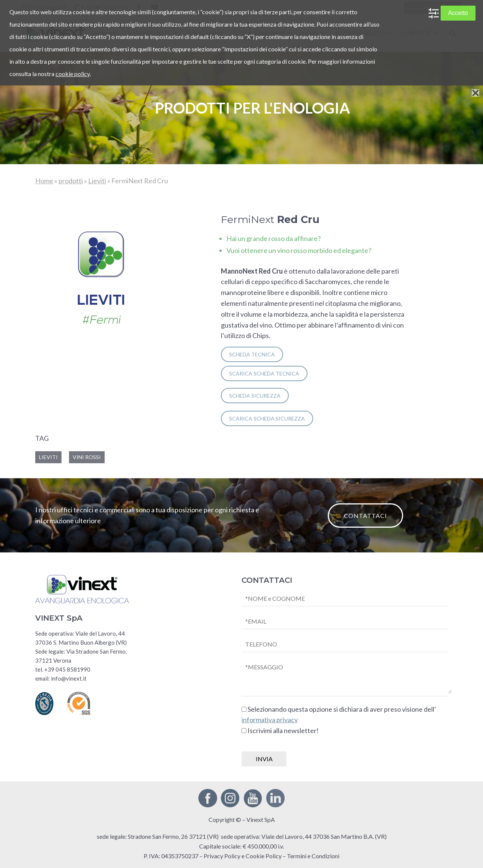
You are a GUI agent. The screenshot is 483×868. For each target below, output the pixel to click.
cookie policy (73, 74)
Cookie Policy (264, 856)
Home (44, 181)
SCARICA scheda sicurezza (267, 418)
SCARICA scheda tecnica (264, 373)
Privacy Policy (222, 856)
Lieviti (97, 181)
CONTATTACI (365, 516)
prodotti (71, 181)
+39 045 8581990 (67, 669)
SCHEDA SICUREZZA (255, 396)
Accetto (458, 13)
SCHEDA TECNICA (252, 354)
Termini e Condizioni (313, 856)
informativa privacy (270, 720)
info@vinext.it (69, 678)
